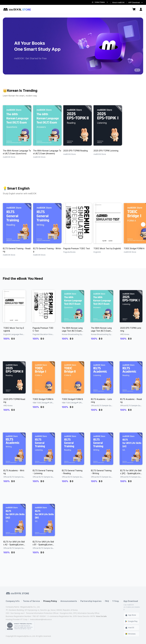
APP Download (134, 3)
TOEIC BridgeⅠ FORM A (43, 399)
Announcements (69, 601)
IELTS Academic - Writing (14, 472)
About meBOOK (118, 3)
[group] (73, 46)
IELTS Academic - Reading (131, 401)
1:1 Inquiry (117, 601)
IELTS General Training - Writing (101, 472)
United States (100, 2)
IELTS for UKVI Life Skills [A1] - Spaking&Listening (131, 472)
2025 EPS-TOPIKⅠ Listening (131, 329)
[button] (143, 224)
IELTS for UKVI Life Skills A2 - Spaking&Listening (14, 543)
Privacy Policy (50, 601)
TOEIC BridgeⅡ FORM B (72, 399)
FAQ (107, 601)
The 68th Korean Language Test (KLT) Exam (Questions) (72, 330)
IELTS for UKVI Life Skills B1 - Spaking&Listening (43, 543)
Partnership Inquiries (91, 601)
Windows (130, 634)
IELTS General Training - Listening (43, 472)
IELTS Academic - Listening (101, 401)
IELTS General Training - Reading (72, 472)
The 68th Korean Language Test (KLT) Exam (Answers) (101, 330)
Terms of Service (31, 601)
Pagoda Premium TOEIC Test (43, 329)
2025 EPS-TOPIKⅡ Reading (14, 401)
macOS (130, 628)
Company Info (13, 601)
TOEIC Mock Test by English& (14, 329)
